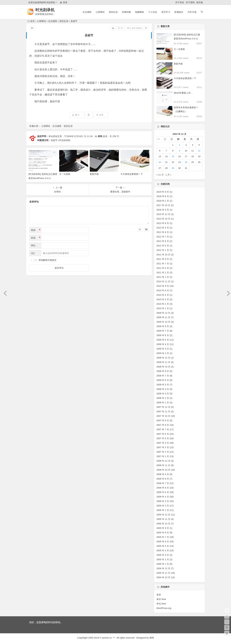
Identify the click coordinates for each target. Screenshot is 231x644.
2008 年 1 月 (163, 403)
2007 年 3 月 (163, 447)
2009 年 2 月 (163, 353)
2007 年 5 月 (163, 438)
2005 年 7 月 (163, 537)
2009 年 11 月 (163, 317)
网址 (33, 245)
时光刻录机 (45, 10)
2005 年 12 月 (163, 515)
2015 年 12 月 (163, 214)
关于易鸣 (190, 2)
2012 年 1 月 (163, 250)
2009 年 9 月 (163, 326)
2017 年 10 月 (163, 205)
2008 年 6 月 (163, 380)
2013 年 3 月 (163, 228)
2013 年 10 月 (163, 219)
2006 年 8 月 (163, 479)
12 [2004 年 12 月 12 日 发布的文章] (199, 151)
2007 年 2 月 (163, 452)
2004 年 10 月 (163, 577)
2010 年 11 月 (163, 281)
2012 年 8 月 (163, 232)
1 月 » (169, 175)
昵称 (36, 230)
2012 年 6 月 (163, 241)
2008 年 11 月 (163, 362)
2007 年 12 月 (163, 407)
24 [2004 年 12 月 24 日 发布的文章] (186, 162)
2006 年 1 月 (163, 510)
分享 (100, 115)
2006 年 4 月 (163, 497)
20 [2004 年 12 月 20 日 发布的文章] (160, 162)
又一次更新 (65, 174)
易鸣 (100, 136)
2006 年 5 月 (163, 492)
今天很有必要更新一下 (132, 174)
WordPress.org (164, 608)
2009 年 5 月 (163, 340)
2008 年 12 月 (163, 358)
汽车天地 (192, 12)
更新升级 (94, 174)
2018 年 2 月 (163, 201)
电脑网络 (139, 12)
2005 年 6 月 (163, 542)
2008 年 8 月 (163, 371)
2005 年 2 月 (163, 559)
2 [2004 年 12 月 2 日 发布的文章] (179, 145)
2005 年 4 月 (163, 550)
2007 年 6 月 (163, 434)
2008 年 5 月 (163, 385)
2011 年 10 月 (163, 255)
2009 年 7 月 (163, 331)
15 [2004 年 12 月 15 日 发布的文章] (173, 156)
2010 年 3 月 (163, 299)
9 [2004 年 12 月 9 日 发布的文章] (179, 151)
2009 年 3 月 (163, 349)
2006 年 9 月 (163, 474)
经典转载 (126, 12)
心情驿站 (100, 12)
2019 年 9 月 (163, 192)
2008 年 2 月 (163, 398)
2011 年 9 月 (163, 259)
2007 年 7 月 (163, 429)
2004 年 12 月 (163, 568)
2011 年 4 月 (163, 268)
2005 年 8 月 (163, 533)
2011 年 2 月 (163, 273)
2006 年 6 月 (163, 488)
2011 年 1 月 (163, 277)
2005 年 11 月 (163, 519)
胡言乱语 (113, 12)
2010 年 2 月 (163, 304)
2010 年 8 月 (163, 290)
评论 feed (161, 604)
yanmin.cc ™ (108, 638)
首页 (31, 21)
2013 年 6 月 (163, 223)
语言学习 (166, 12)
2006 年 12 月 (163, 461)
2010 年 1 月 (163, 308)
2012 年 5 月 (163, 246)
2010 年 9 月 (163, 286)
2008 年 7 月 (163, 376)
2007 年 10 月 (163, 416)
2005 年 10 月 (163, 524)
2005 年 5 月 (163, 546)
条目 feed (161, 599)
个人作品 (153, 12)
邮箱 (36, 238)
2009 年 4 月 (163, 344)
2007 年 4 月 (163, 443)
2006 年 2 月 (163, 506)
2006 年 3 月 (163, 501)
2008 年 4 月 (163, 389)
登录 (64, 2)
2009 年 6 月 (163, 335)
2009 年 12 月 (163, 313)
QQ (33, 253)
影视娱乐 (179, 12)
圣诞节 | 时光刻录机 (61, 140)
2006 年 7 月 (163, 483)
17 (121, 28)
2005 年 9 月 (163, 528)
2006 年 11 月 (163, 465)
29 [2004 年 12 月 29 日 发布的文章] (173, 168)
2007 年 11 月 (163, 412)
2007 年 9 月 (163, 420)
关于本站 (180, 2)
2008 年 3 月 (163, 394)
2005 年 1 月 (163, 564)
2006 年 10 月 (163, 470)
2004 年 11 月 (163, 573)
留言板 (200, 2)
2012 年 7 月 (163, 237)
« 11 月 (160, 175)
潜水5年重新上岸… (183, 93)
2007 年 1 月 (163, 456)
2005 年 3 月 (163, 555)
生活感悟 (87, 12)
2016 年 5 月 (163, 210)
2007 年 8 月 (163, 425)
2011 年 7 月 (163, 264)
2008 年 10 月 (163, 367)
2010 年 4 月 (163, 295)
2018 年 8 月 (163, 196)
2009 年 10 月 (163, 322)
